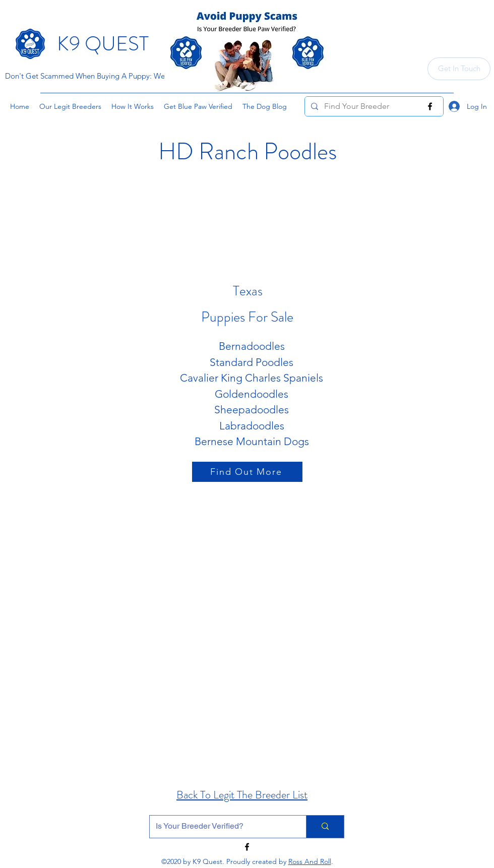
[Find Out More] (247, 472)
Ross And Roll (310, 861)
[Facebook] (430, 106)
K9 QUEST (103, 44)
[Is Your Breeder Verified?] (220, 827)
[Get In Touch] (459, 69)
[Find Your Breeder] (373, 106)
